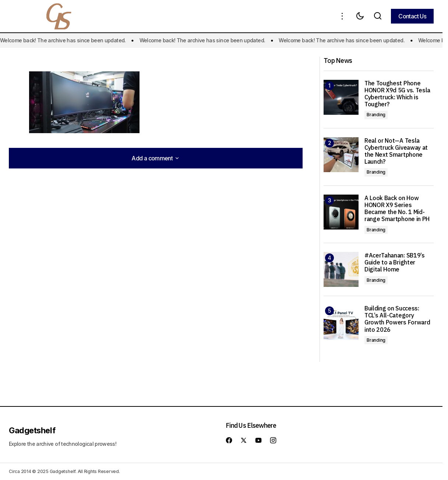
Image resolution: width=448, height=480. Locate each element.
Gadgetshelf (32, 430)
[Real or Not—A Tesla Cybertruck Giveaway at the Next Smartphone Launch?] (341, 155)
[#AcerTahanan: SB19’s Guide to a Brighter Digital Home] (341, 269)
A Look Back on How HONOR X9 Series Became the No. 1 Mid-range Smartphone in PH (397, 209)
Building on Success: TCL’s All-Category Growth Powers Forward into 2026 (397, 319)
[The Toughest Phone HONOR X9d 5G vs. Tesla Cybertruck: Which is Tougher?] (341, 97)
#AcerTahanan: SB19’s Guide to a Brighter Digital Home (395, 262)
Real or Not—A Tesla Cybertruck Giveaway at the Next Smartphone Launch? (396, 151)
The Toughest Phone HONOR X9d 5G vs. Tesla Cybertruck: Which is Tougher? (397, 94)
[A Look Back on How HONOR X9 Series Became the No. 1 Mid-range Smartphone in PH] (341, 212)
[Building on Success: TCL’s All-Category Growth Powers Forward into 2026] (341, 322)
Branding (376, 115)
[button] (342, 16)
